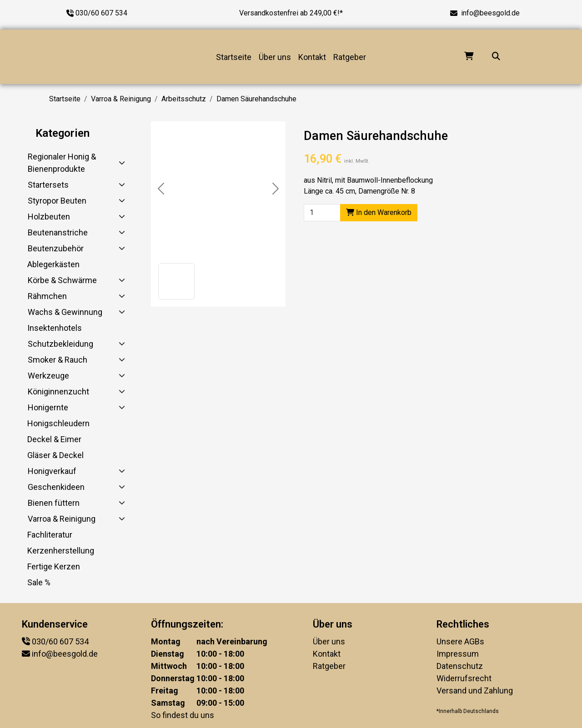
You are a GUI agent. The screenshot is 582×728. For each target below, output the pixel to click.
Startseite (234, 57)
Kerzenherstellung (61, 551)
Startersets (48, 185)
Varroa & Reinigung (121, 99)
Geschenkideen (56, 487)
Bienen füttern (54, 503)
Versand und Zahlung (475, 691)
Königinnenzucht (58, 391)
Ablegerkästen (53, 264)
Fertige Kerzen (54, 566)
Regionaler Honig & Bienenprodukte (62, 163)
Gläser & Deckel (55, 455)
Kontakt (312, 57)
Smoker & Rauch (58, 360)
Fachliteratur (50, 535)
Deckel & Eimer (54, 439)
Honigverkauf (52, 471)
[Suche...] (496, 57)
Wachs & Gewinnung (65, 312)
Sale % (39, 582)
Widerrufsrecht (464, 678)
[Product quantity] (322, 213)
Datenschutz (460, 666)
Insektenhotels (55, 328)
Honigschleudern (58, 423)
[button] (176, 281)
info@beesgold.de (490, 13)
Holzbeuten (49, 217)
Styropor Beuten (57, 201)
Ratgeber (350, 57)
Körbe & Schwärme (62, 280)
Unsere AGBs (460, 641)
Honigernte (48, 407)
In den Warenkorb (379, 212)
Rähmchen (47, 296)
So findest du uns (183, 715)
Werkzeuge (48, 376)
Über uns (275, 57)
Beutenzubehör (56, 248)
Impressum (458, 654)
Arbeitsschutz (184, 99)
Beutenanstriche (58, 232)
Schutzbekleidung (60, 344)
